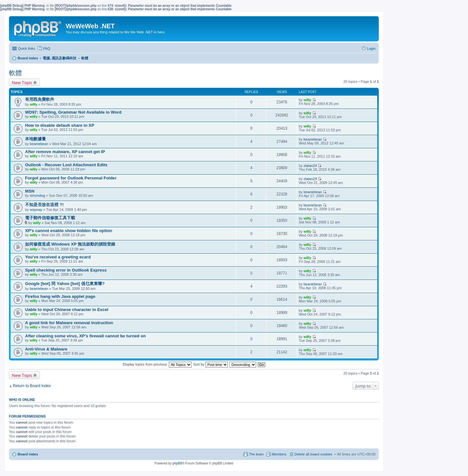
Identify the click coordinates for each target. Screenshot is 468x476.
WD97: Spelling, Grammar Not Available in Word (73, 112)
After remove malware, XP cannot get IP (65, 152)
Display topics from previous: (157, 364)
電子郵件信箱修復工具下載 (50, 218)
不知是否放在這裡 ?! (44, 205)
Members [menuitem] (279, 454)
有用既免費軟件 (40, 99)
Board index (28, 454)
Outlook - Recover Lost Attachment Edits (66, 165)
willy (34, 104)
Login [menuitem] (371, 48)
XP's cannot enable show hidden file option (69, 231)
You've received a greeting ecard (58, 257)
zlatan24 (310, 166)
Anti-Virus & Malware (46, 349)
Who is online (22, 400)
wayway (36, 210)
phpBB (177, 463)
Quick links (26, 48)
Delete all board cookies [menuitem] (313, 454)
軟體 (15, 73)
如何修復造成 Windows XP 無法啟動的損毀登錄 (70, 244)
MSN (30, 191)
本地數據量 (35, 139)
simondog (38, 195)
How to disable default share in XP (60, 125)
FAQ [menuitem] (47, 48)
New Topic (22, 82)
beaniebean (39, 144)
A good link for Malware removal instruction (69, 323)
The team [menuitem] (256, 454)
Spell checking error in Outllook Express (66, 270)
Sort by (211, 364)
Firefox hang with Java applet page (60, 296)
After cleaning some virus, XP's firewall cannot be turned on (85, 336)
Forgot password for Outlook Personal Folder (71, 178)
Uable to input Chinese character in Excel (67, 310)
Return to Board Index (32, 386)
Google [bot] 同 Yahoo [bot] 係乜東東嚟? (65, 284)
